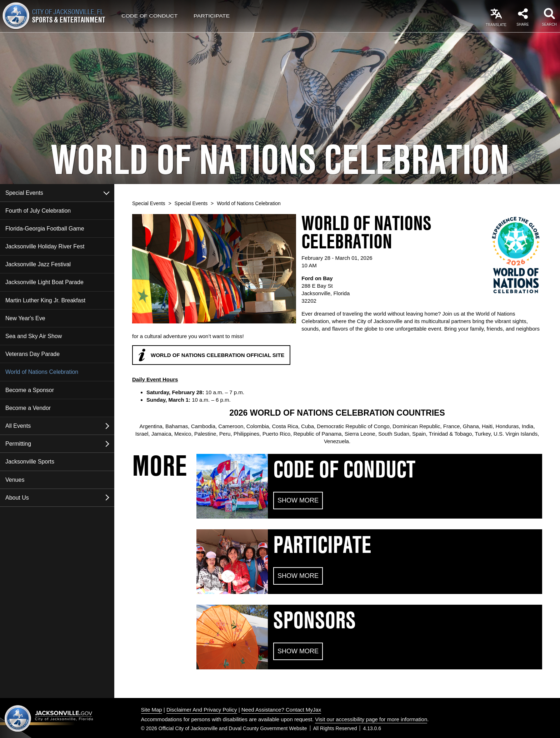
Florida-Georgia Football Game (45, 229)
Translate (496, 25)
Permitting (18, 444)
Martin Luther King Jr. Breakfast (45, 300)
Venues (15, 480)
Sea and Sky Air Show (34, 336)
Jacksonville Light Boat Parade (44, 282)
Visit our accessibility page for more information (371, 719)
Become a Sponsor (30, 390)
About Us (17, 498)
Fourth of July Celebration (38, 211)
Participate (212, 16)
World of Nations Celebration (42, 372)
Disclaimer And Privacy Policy (202, 710)
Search (549, 24)
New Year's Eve (25, 318)
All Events (18, 426)
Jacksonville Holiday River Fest (45, 246)
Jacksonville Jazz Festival (38, 264)
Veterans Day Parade (32, 354)
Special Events (24, 193)
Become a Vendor (28, 408)
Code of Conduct (149, 16)
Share (522, 24)
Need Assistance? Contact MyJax (281, 710)
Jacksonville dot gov (49, 718)
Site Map (152, 710)
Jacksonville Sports (30, 462)
